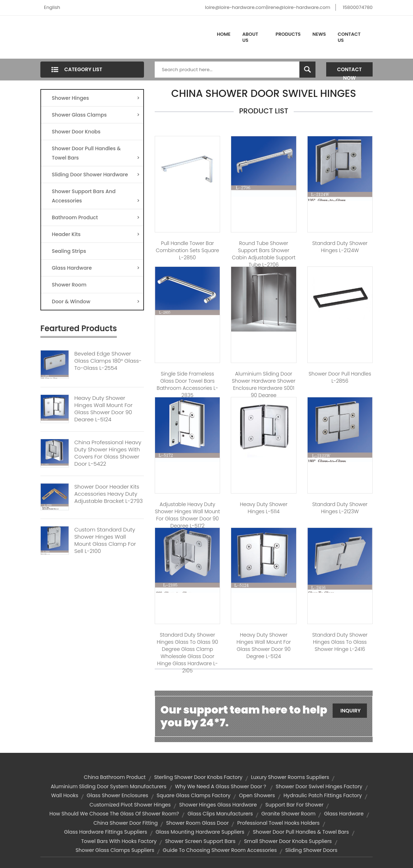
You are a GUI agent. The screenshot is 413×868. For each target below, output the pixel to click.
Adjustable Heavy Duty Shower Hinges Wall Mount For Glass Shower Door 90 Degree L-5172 (188, 515)
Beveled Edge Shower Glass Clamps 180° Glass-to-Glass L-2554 (108, 361)
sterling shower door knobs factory (198, 777)
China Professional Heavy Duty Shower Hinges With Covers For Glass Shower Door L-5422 (108, 453)
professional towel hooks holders (278, 823)
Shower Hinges (96, 98)
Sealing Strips (69, 251)
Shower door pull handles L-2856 (340, 377)
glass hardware (344, 814)
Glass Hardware (96, 268)
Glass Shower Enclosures (118, 795)
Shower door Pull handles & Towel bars (301, 832)
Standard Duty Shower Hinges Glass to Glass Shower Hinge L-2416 (340, 642)
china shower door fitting (125, 823)
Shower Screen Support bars (200, 841)
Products (288, 34)
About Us (250, 37)
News (319, 34)
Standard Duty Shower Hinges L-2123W (340, 508)
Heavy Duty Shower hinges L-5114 (263, 508)
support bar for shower (295, 805)
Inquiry (351, 711)
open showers (257, 795)
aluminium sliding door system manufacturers (109, 786)
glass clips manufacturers (220, 814)
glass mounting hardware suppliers (200, 832)
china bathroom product (115, 777)
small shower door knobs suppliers (288, 841)
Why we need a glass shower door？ (221, 786)
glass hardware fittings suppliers (105, 832)
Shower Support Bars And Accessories (96, 197)
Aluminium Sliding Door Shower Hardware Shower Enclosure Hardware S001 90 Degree (264, 384)
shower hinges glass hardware (218, 805)
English (52, 7)
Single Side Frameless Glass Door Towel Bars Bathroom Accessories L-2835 (188, 384)
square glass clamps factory (193, 795)
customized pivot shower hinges (130, 805)
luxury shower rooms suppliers (290, 777)
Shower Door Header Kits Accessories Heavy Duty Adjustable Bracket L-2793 (109, 494)
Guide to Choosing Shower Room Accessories (220, 850)
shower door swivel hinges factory (319, 786)
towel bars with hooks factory (119, 841)
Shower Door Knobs (76, 132)
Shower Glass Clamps (96, 115)
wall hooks (65, 795)
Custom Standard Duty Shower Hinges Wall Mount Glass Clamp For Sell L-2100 (105, 540)
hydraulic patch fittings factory (322, 795)
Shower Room (69, 285)
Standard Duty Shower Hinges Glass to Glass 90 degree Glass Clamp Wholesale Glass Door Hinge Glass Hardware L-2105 (188, 653)
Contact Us (349, 37)
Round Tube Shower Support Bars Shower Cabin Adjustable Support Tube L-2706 (264, 254)
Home (224, 34)
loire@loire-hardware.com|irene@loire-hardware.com (268, 7)
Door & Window (96, 301)
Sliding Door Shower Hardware (96, 175)
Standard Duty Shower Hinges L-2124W (340, 247)
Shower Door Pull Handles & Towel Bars (96, 154)
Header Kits (96, 234)
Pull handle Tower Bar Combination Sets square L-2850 (187, 250)
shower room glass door (197, 823)
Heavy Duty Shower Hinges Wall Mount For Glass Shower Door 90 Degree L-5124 (103, 409)
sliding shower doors (312, 850)
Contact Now (350, 71)
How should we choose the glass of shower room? (114, 814)
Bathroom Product (96, 217)
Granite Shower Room (289, 814)
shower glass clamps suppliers (115, 850)
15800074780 (358, 7)
